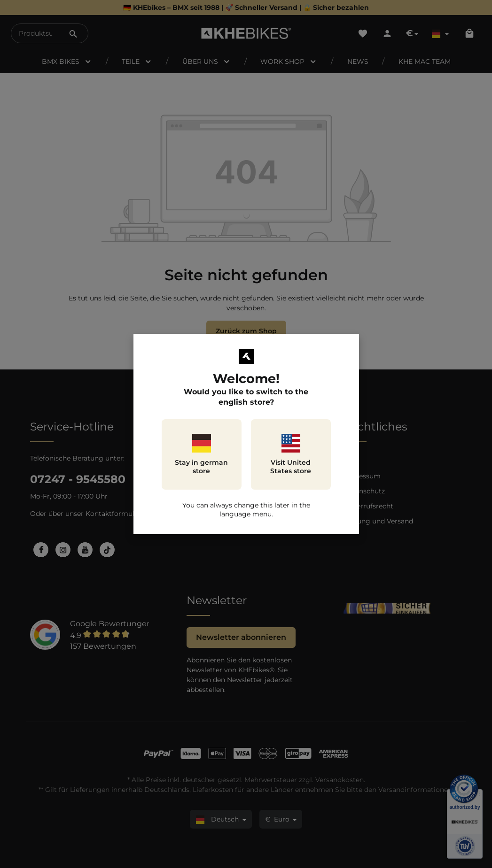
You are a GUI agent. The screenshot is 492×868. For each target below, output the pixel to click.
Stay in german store (201, 454)
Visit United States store (291, 454)
